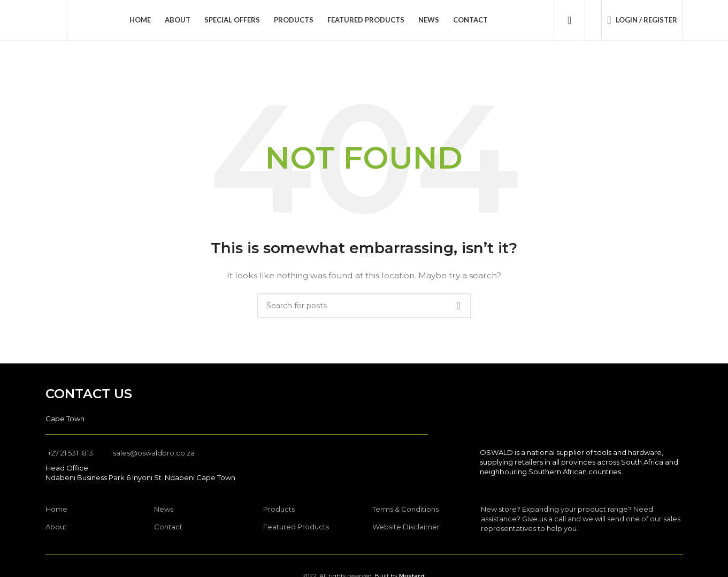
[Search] (569, 20)
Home (56, 509)
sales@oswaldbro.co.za (154, 453)
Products (279, 509)
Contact (168, 527)
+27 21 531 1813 (70, 453)
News (164, 509)
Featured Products (296, 527)
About (56, 527)
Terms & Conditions (405, 509)
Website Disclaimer (406, 527)
